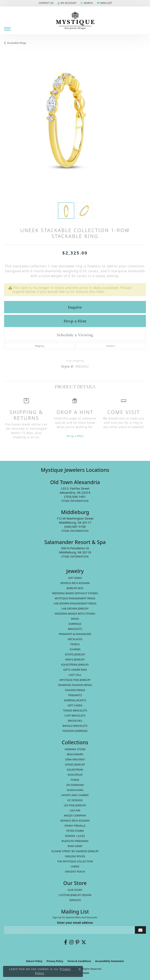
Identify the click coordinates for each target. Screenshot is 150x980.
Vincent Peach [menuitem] (75, 872)
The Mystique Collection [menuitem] (75, 861)
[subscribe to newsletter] (140, 930)
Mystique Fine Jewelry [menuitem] (75, 680)
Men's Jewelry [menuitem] (75, 659)
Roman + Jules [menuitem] (75, 836)
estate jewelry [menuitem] (75, 654)
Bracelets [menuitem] (75, 629)
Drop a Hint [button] (75, 321)
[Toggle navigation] (7, 29)
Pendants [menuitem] (75, 695)
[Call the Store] (75, 497)
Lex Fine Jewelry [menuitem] (75, 805)
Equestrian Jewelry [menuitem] (75, 665)
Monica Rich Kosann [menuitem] (75, 821)
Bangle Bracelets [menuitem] (75, 726)
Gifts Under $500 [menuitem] (75, 670)
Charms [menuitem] (75, 649)
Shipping (39, 346)
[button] (46, 3)
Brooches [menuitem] (75, 721)
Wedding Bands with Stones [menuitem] (75, 614)
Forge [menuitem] (75, 780)
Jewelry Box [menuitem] (75, 588)
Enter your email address (75, 923)
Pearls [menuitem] (75, 644)
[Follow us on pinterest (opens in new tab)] (77, 942)
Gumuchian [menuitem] (75, 790)
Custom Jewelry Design (75, 895)
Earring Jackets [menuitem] (75, 700)
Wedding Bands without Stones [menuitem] (75, 593)
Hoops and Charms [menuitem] (75, 795)
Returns (111, 346)
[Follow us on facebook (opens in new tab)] (66, 942)
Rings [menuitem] (75, 619)
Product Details (75, 387)
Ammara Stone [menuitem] (75, 749)
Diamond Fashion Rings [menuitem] (75, 685)
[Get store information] (75, 501)
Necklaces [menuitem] (75, 639)
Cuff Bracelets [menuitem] (75, 716)
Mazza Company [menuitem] (75, 815)
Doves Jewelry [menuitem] (75, 764)
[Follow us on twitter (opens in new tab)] (84, 942)
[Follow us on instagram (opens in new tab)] (71, 942)
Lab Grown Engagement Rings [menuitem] (75, 603)
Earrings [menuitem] (75, 624)
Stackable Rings (17, 43)
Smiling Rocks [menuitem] (75, 856)
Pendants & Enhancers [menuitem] (75, 634)
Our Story (75, 890)
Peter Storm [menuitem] (75, 831)
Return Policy (34, 961)
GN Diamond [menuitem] (75, 785)
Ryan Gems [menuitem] (75, 846)
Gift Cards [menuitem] (75, 705)
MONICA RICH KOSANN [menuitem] (75, 583)
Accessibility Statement (109, 961)
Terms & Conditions (79, 961)
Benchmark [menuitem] (75, 754)
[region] (75, 128)
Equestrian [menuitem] (75, 770)
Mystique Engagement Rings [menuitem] (75, 598)
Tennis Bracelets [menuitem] (75, 710)
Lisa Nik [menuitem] (75, 810)
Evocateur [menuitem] (75, 775)
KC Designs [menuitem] (75, 800)
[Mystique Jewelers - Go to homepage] (75, 21)
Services (75, 900)
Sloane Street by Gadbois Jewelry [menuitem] (75, 851)
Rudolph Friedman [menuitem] (75, 841)
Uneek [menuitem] (75, 866)
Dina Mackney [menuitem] (75, 759)
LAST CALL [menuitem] (75, 675)
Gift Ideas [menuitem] (75, 578)
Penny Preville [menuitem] (75, 826)
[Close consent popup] (80, 969)
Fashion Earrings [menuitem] (75, 731)
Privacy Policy (55, 961)
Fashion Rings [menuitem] (75, 690)
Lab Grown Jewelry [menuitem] (75, 608)
